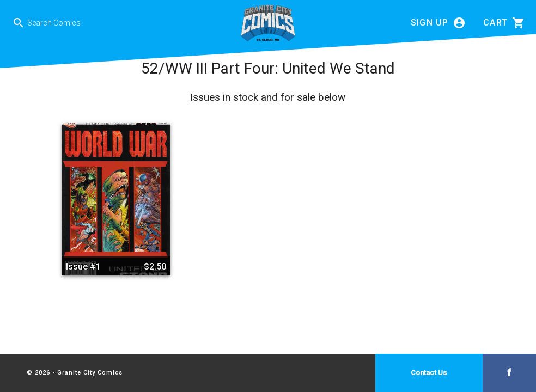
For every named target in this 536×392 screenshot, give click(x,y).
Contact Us (429, 373)
